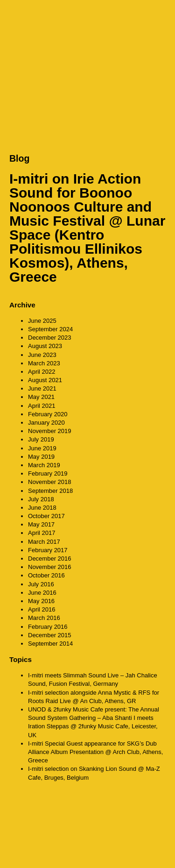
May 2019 (41, 457)
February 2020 (48, 414)
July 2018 (41, 499)
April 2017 (42, 533)
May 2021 (41, 397)
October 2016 (46, 575)
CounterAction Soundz (68, 19)
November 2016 (50, 567)
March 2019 (44, 465)
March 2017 (44, 542)
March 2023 (44, 363)
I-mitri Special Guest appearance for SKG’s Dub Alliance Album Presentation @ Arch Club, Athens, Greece (95, 752)
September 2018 (50, 491)
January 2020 (46, 423)
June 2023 (42, 355)
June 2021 (42, 388)
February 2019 (48, 473)
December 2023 (50, 338)
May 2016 (41, 601)
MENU (156, 18)
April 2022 (42, 372)
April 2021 (42, 406)
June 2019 (42, 448)
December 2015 (50, 635)
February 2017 (48, 550)
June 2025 (42, 321)
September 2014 (50, 644)
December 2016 (50, 559)
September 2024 (50, 329)
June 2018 (42, 508)
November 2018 (50, 482)
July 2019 (41, 439)
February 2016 (48, 627)
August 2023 (45, 346)
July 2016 (41, 584)
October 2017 (46, 516)
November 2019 (50, 431)
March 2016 (44, 618)
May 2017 (41, 524)
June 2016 (42, 593)
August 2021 (45, 380)
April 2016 (42, 609)
